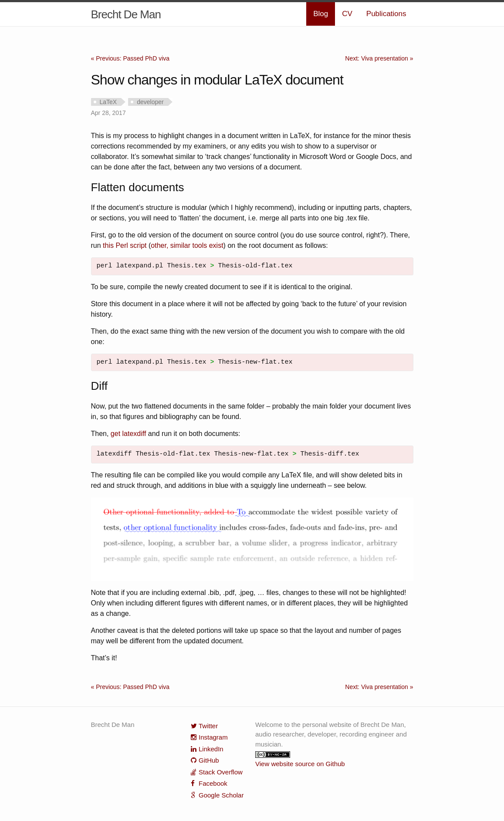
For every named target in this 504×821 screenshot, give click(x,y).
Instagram (213, 737)
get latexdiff (129, 434)
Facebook (213, 783)
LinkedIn (211, 749)
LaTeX (108, 102)
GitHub (209, 760)
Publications (386, 14)
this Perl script (125, 245)
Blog (321, 14)
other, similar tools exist (187, 245)
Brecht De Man (126, 14)
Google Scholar (221, 795)
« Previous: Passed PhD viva (130, 58)
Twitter (208, 726)
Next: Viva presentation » (379, 58)
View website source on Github (300, 764)
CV (347, 14)
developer (150, 102)
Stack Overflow (221, 772)
